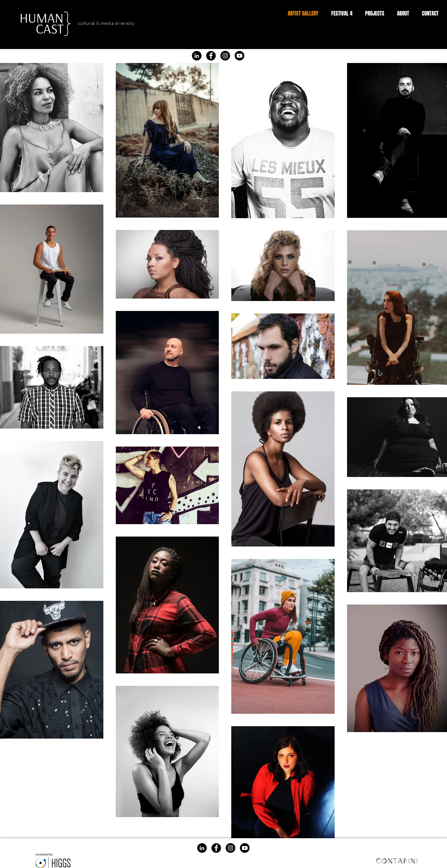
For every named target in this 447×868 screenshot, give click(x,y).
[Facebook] (209, 42)
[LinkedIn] (197, 56)
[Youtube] (239, 56)
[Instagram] (227, 42)
